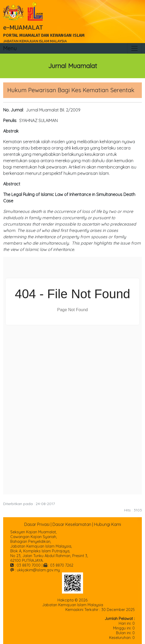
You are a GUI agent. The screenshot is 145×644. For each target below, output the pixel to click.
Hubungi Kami (108, 524)
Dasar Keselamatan (72, 524)
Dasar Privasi (37, 524)
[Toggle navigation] (134, 48)
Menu (10, 48)
